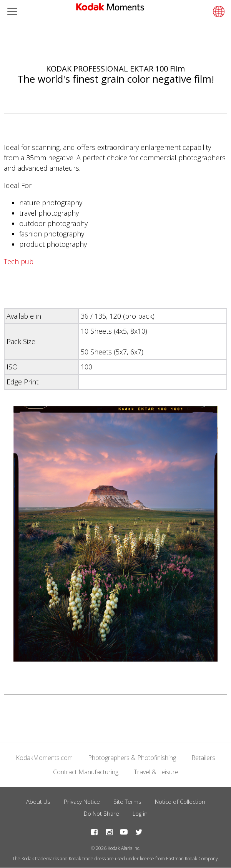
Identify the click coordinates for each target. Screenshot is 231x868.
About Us (38, 801)
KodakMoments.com (44, 758)
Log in (140, 813)
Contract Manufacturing (86, 772)
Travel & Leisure (156, 772)
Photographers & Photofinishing (132, 758)
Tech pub (19, 261)
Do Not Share (101, 813)
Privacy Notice (82, 801)
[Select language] (218, 12)
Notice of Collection (180, 801)
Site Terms (127, 801)
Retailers (203, 758)
